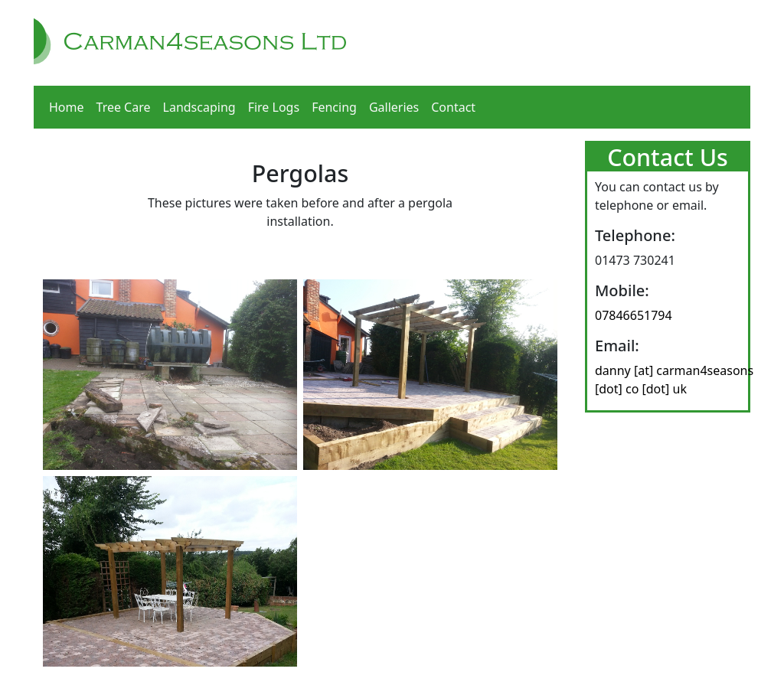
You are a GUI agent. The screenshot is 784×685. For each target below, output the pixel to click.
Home (67, 107)
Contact (453, 107)
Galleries (394, 107)
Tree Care (124, 107)
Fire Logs (274, 107)
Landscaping (199, 107)
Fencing (334, 107)
